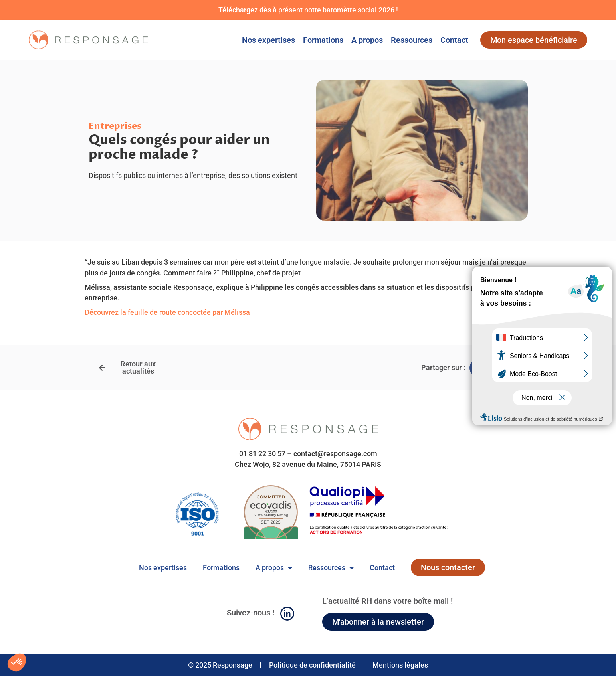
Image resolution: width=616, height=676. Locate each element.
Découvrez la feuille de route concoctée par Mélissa (167, 312)
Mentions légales (400, 665)
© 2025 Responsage (220, 665)
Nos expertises (268, 40)
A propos (367, 40)
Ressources (412, 40)
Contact (454, 40)
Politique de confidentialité (312, 665)
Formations (323, 40)
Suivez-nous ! (251, 613)
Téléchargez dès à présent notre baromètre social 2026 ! (308, 10)
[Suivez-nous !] (287, 614)
